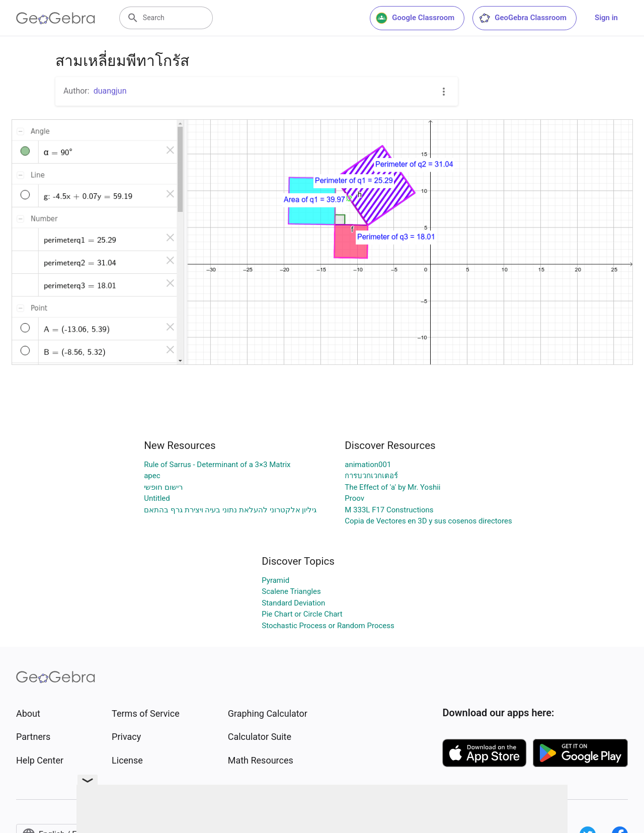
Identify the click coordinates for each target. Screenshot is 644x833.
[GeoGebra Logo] (56, 18)
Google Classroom (415, 18)
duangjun (110, 91)
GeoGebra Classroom (522, 18)
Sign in (606, 18)
